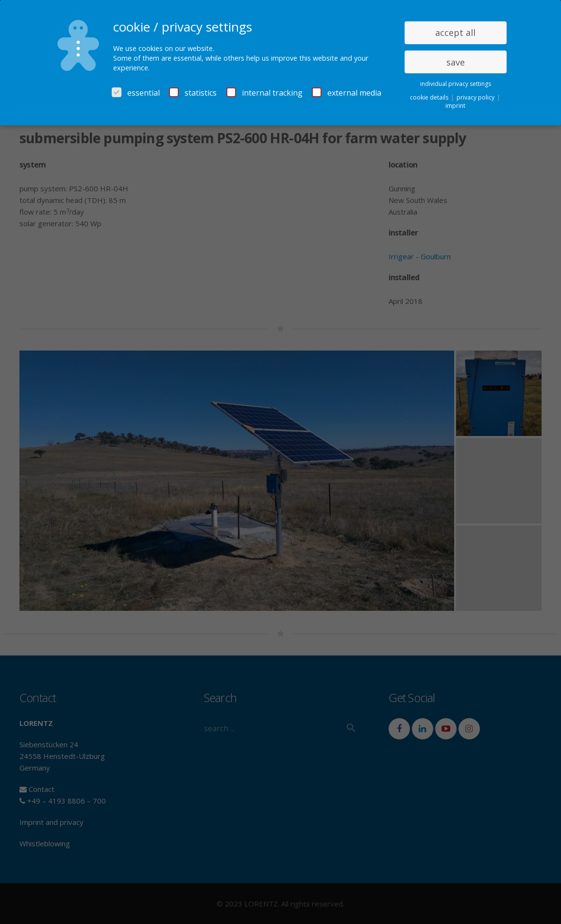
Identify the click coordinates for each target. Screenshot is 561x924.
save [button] (456, 62)
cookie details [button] (430, 97)
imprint (455, 106)
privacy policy (476, 97)
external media (347, 93)
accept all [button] (455, 33)
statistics (193, 93)
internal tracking (264, 93)
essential (136, 93)
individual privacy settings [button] (456, 84)
